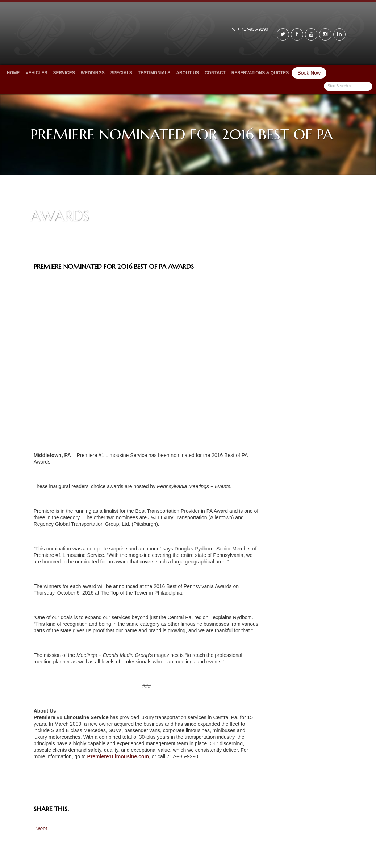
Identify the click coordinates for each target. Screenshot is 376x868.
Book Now (309, 73)
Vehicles (36, 73)
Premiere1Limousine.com (118, 756)
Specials (121, 73)
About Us (187, 73)
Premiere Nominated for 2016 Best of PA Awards (114, 266)
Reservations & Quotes (260, 73)
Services (64, 73)
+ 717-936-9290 (253, 29)
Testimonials (154, 73)
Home (13, 73)
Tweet (40, 829)
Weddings (93, 73)
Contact (215, 73)
